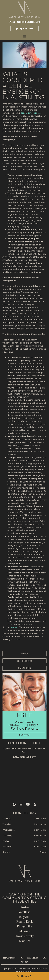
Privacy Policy (9, 958)
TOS (21, 958)
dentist (13, 627)
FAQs (44, 958)
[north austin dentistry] (24, 780)
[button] (24, 37)
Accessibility (32, 958)
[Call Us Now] (24, 976)
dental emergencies (31, 113)
